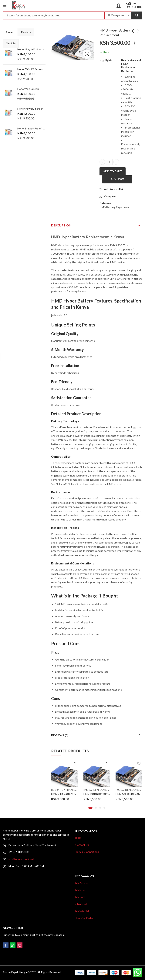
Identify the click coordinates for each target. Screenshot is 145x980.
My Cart (80, 897)
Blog (78, 838)
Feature (26, 32)
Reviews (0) (60, 735)
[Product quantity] (109, 162)
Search (137, 15)
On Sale (11, 43)
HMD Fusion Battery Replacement (104, 794)
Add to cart (113, 171)
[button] (90, 808)
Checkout (81, 904)
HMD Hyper (64, 301)
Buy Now (117, 179)
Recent (10, 32)
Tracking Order (84, 918)
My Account (83, 883)
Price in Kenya (74, 307)
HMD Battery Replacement (116, 207)
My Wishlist (82, 911)
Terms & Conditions (87, 852)
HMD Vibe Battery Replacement (70, 794)
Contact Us (82, 845)
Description (61, 225)
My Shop (80, 890)
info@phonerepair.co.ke (22, 859)
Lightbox (87, 54)
